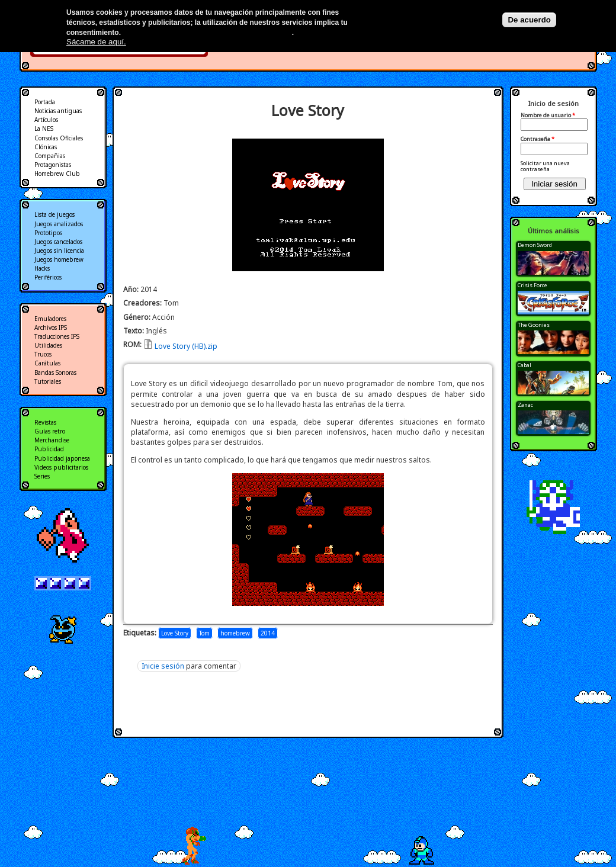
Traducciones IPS (57, 336)
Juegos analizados (59, 224)
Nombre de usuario (548, 115)
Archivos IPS (51, 327)
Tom (204, 633)
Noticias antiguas (58, 111)
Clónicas (46, 147)
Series (42, 476)
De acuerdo (529, 20)
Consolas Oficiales (59, 138)
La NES (44, 129)
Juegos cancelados (58, 242)
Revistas (45, 422)
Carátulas (47, 363)
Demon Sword (535, 245)
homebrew (235, 633)
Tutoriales (48, 381)
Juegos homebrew (59, 259)
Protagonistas (53, 165)
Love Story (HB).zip (186, 346)
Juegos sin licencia (59, 251)
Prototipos (48, 233)
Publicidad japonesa (62, 458)
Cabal (524, 365)
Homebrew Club (57, 174)
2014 (268, 633)
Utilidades (48, 345)
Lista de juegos (54, 214)
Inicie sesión (163, 666)
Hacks (42, 268)
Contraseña (538, 139)
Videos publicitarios (61, 467)
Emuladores (50, 319)
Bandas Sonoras (55, 373)
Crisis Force (532, 285)
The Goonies (534, 325)
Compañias (50, 156)
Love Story (175, 633)
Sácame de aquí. (96, 42)
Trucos (43, 354)
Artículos (46, 120)
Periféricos (48, 277)
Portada (45, 102)
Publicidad (49, 449)
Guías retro (50, 431)
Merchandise (52, 440)
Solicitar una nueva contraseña (545, 166)
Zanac (525, 405)
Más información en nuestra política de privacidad (207, 33)
